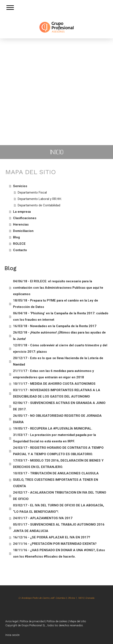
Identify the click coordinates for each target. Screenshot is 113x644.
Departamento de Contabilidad (39, 205)
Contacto (20, 250)
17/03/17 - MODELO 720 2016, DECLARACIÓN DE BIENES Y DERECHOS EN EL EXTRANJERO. (58, 464)
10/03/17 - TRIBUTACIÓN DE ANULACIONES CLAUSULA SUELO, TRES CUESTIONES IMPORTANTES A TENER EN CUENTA (56, 480)
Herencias (21, 224)
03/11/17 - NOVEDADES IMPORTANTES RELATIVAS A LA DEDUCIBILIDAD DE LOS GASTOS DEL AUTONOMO (57, 393)
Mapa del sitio (78, 621)
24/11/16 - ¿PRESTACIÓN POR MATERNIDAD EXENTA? (55, 544)
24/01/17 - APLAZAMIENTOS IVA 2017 (43, 518)
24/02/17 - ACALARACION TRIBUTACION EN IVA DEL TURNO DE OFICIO (60, 496)
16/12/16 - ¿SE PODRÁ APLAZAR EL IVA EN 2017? (52, 537)
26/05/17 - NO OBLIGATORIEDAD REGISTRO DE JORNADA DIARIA (57, 419)
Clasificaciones (25, 218)
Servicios (20, 186)
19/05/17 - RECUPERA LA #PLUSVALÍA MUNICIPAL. (53, 428)
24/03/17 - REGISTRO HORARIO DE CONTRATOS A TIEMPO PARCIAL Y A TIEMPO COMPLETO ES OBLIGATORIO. (58, 451)
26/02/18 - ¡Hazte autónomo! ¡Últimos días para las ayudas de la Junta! (59, 336)
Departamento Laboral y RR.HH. (40, 199)
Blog (16, 237)
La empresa (22, 212)
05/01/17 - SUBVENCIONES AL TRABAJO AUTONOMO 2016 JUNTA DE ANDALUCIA (59, 528)
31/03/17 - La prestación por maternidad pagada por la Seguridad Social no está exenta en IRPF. (54, 438)
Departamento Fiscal (32, 192)
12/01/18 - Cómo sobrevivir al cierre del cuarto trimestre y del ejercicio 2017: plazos (60, 348)
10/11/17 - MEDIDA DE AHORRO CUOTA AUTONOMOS (54, 384)
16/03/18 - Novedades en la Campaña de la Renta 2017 (55, 326)
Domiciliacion (23, 231)
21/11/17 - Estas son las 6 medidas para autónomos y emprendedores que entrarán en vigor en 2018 (54, 374)
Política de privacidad (32, 621)
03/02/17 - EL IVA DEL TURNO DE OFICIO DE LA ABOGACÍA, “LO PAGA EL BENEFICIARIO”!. (59, 508)
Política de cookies (57, 621)
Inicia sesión (12, 635)
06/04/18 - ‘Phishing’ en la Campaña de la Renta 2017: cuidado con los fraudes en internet (61, 316)
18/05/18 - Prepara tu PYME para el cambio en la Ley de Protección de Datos (56, 304)
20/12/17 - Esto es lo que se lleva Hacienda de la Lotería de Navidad (58, 361)
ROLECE (19, 244)
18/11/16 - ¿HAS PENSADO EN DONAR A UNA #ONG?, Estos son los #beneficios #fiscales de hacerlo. (59, 553)
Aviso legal (12, 621)
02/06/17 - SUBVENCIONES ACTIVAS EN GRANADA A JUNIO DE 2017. (59, 406)
